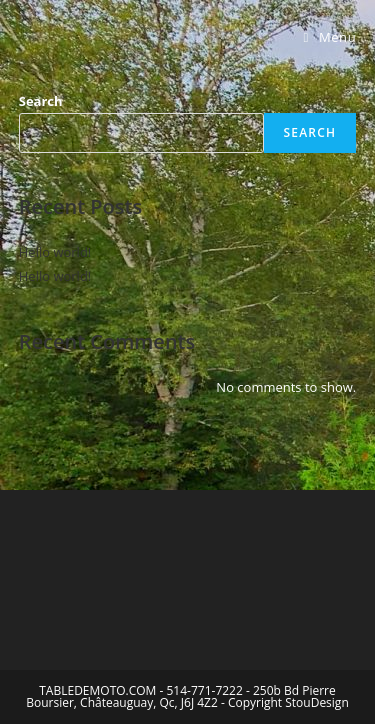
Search (41, 101)
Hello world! (55, 252)
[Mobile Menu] (330, 37)
